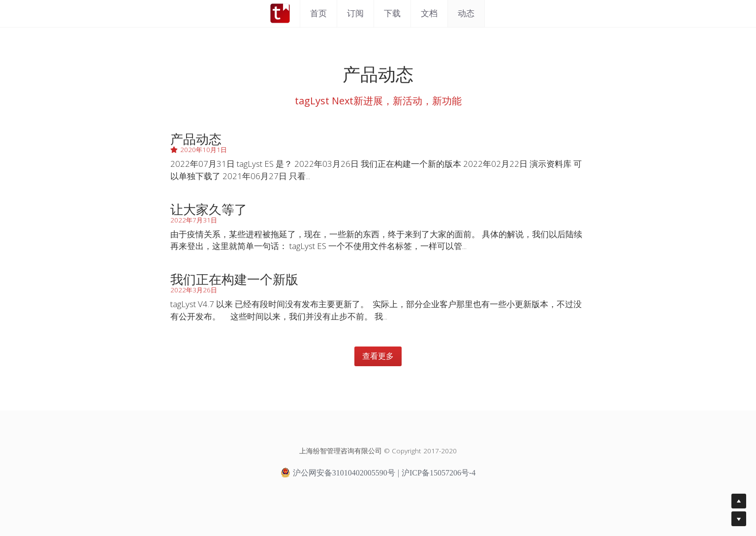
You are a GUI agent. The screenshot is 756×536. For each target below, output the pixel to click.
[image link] (280, 13)
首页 (318, 13)
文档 (429, 13)
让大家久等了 (209, 209)
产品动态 (196, 139)
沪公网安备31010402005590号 (338, 473)
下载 (392, 13)
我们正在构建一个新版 (234, 279)
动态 (466, 13)
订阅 (355, 13)
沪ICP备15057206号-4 (439, 473)
